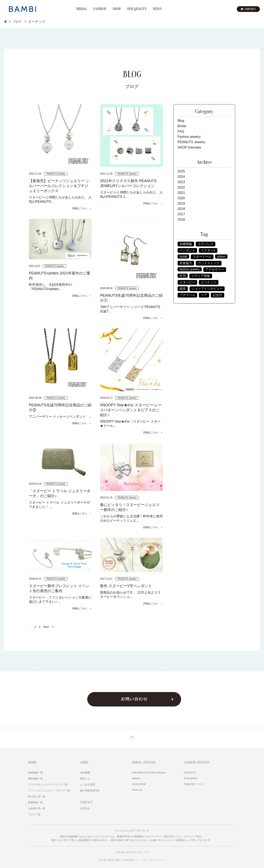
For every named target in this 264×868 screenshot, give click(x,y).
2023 (181, 182)
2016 (181, 220)
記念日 (217, 295)
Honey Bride (139, 784)
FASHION (100, 9)
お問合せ (85, 808)
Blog (181, 121)
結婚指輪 (186, 244)
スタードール (202, 257)
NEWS (157, 9)
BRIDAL (82, 9)
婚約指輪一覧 (35, 779)
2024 (181, 177)
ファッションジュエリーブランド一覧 (49, 791)
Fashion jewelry (189, 137)
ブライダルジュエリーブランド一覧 (48, 785)
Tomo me (137, 790)
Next (49, 627)
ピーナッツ (209, 282)
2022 (181, 187)
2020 (181, 198)
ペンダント (187, 250)
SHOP (117, 9)
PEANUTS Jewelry (191, 142)
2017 (181, 214)
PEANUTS (190, 773)
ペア (204, 295)
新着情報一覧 (35, 802)
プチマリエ (187, 295)
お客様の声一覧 (37, 808)
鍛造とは (85, 779)
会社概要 (85, 773)
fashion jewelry (190, 269)
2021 (181, 193)
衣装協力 (186, 263)
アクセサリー (215, 269)
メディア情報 (201, 276)
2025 (181, 171)
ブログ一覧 (34, 814)
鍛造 (183, 289)
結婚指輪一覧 (35, 773)
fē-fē (183, 276)
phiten (221, 257)
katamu (136, 778)
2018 (181, 209)
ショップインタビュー (207, 289)
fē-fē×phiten (191, 778)
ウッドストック (209, 263)
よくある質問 (87, 785)
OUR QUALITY (137, 9)
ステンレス (206, 244)
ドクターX (208, 250)
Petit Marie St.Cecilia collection (149, 773)
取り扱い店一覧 (37, 797)
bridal (183, 257)
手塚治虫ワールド (194, 784)
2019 (181, 203)
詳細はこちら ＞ (82, 208)
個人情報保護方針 (90, 791)
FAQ (181, 131)
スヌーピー (187, 282)
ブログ (17, 22)
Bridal (182, 126)
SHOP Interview (189, 147)
